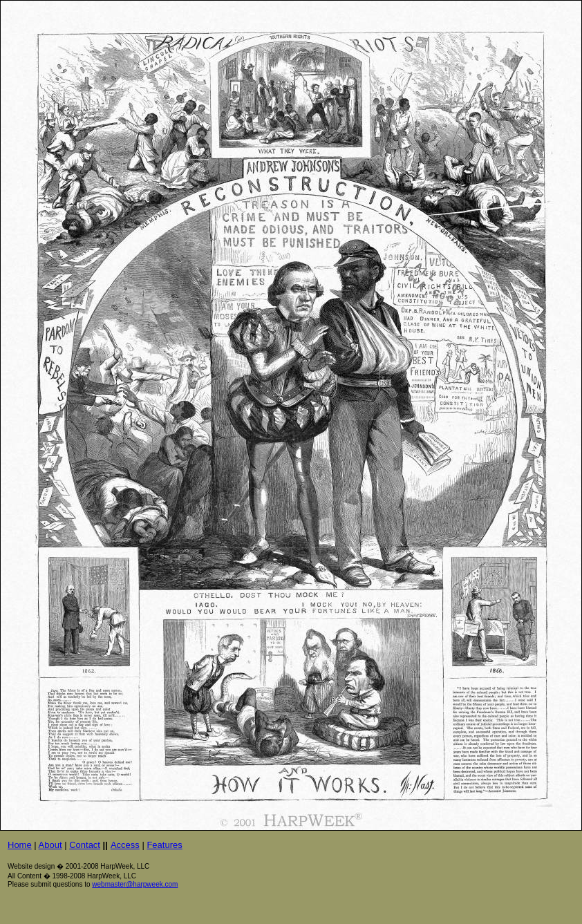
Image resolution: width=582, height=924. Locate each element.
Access (125, 845)
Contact (85, 845)
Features (164, 845)
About (50, 845)
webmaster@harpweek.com (135, 884)
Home (20, 845)
